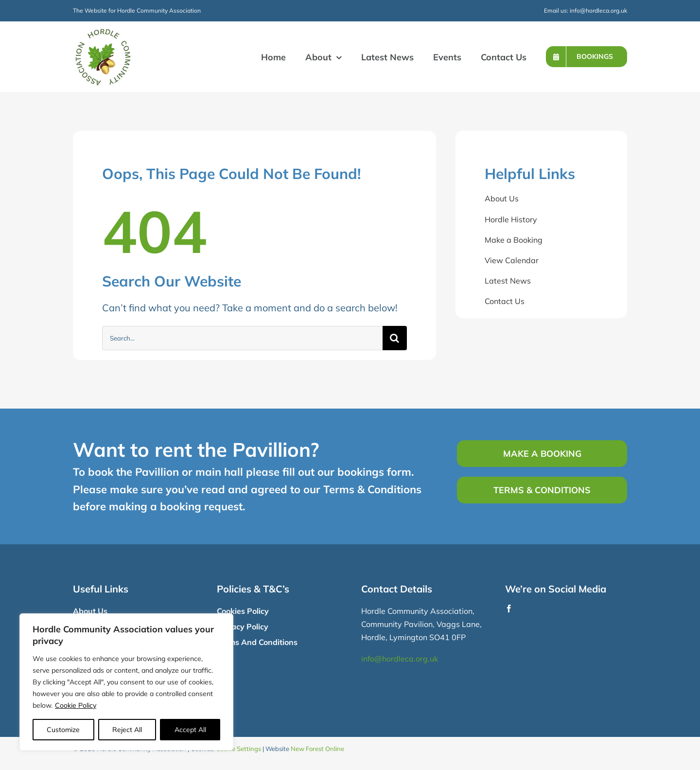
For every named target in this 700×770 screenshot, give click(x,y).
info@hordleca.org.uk (598, 10)
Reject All (127, 730)
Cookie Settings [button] (238, 749)
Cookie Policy (76, 705)
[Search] (395, 338)
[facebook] (509, 609)
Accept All (190, 730)
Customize (63, 730)
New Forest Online (317, 749)
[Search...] (242, 338)
